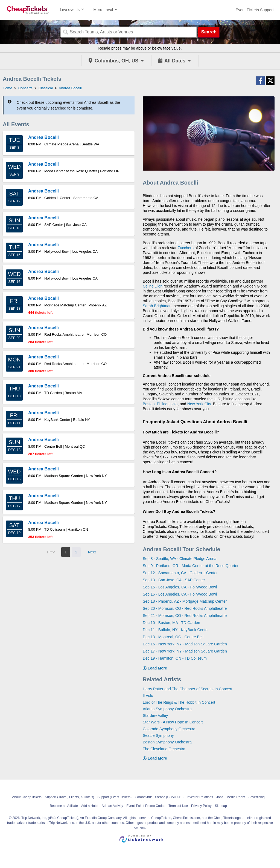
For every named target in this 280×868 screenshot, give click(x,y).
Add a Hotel (90, 806)
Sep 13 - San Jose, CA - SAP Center (174, 580)
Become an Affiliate (64, 806)
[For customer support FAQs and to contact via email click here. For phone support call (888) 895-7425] (255, 10)
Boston (149, 404)
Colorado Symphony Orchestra (169, 729)
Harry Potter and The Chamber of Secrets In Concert (187, 689)
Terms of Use (178, 806)
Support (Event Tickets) (114, 797)
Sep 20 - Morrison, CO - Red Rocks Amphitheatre (185, 608)
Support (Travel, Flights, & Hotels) (69, 797)
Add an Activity (113, 806)
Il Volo (148, 695)
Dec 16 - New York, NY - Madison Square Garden (185, 644)
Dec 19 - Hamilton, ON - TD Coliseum (175, 658)
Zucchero (186, 248)
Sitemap (221, 806)
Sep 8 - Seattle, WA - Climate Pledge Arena (180, 559)
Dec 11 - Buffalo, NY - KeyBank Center (176, 630)
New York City (199, 404)
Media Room (236, 797)
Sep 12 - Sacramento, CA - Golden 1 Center (180, 573)
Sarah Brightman (157, 306)
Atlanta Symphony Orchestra (167, 709)
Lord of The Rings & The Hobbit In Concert (179, 702)
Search (209, 32)
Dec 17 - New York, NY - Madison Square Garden (185, 651)
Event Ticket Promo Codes (146, 806)
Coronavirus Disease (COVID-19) (159, 797)
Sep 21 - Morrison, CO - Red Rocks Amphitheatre (185, 616)
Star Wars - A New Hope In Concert (173, 722)
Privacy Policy (201, 806)
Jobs (220, 797)
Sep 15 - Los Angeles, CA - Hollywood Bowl (180, 587)
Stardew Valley (155, 715)
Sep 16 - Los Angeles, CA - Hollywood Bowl (180, 594)
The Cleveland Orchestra (164, 749)
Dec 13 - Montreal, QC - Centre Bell (173, 637)
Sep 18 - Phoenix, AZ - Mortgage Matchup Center (185, 601)
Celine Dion (153, 286)
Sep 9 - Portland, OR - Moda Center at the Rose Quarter (191, 566)
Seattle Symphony (158, 735)
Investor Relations (200, 797)
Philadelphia (167, 404)
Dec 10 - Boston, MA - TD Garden (171, 623)
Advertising (256, 797)
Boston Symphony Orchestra (167, 742)
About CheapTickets (27, 797)
